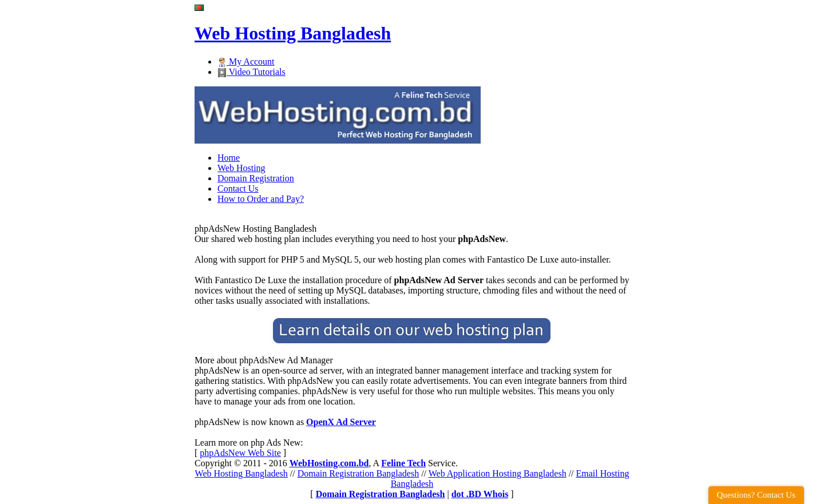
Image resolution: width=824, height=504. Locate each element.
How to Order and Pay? (261, 199)
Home (229, 158)
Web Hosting (241, 168)
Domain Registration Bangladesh (358, 473)
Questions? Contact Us (756, 495)
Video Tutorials (251, 72)
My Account (246, 61)
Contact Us (238, 188)
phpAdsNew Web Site (240, 453)
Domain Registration (256, 178)
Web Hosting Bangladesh (241, 473)
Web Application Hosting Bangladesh (498, 473)
